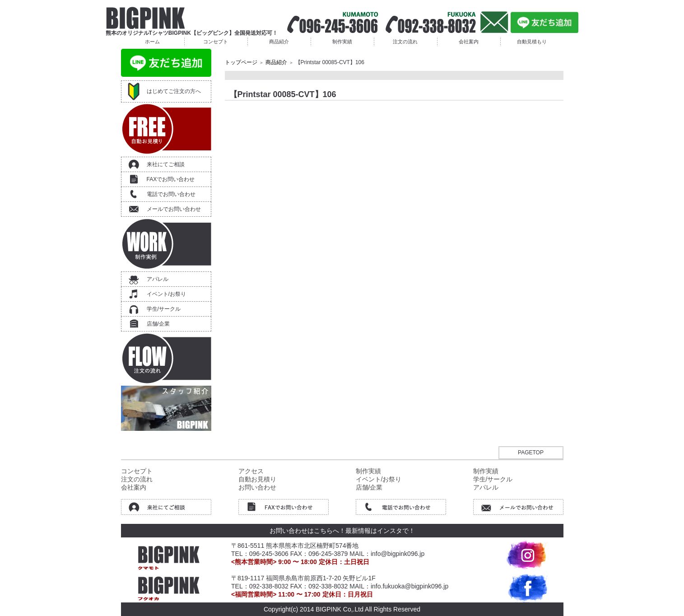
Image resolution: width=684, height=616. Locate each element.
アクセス (251, 471)
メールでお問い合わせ (174, 209)
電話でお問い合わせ (171, 194)
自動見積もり (532, 42)
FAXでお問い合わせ (171, 179)
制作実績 (342, 42)
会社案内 (469, 42)
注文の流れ (405, 42)
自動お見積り (257, 479)
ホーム (152, 42)
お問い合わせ (257, 487)
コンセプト (216, 42)
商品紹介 (279, 42)
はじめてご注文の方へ (174, 91)
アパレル (158, 279)
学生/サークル (164, 309)
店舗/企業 (158, 324)
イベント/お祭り (166, 294)
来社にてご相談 (166, 164)
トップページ (241, 62)
